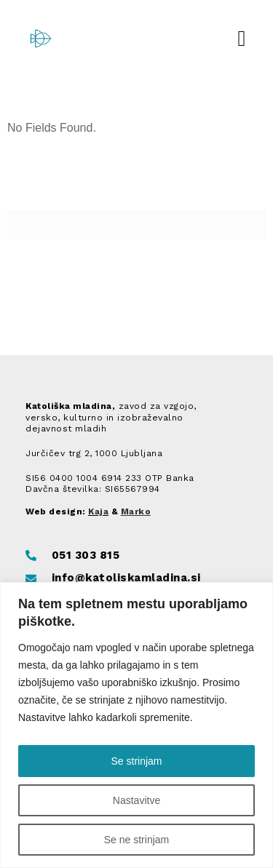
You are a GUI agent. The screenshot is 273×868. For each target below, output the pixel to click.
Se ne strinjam (136, 840)
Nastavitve (136, 800)
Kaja (98, 511)
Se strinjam (136, 761)
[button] (242, 38)
